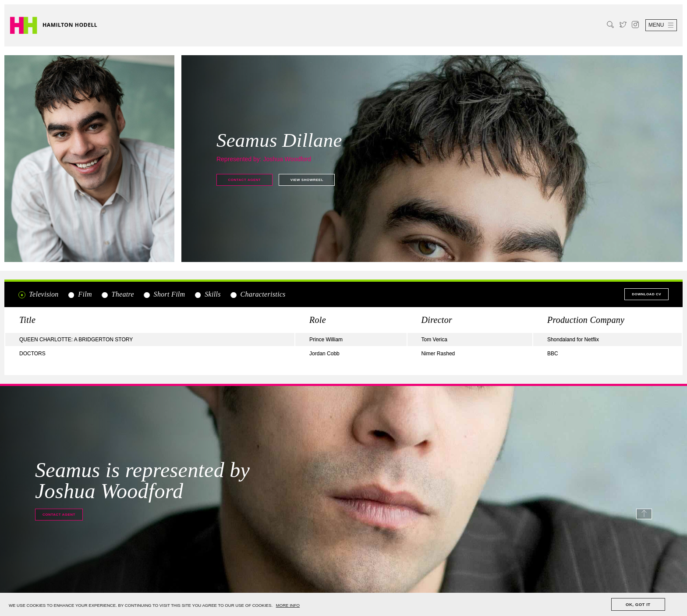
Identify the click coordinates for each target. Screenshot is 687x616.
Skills (207, 294)
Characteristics (257, 294)
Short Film (164, 294)
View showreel (307, 180)
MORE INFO (288, 605)
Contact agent (244, 180)
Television (39, 294)
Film (80, 294)
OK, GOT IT (638, 604)
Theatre (117, 294)
